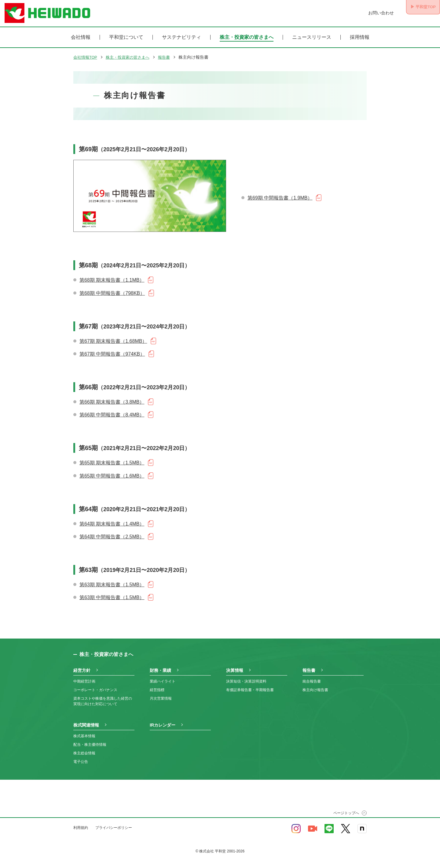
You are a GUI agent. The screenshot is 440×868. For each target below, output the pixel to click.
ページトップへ (346, 808)
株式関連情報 (86, 720)
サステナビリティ (182, 37)
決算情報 (235, 666)
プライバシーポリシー (114, 823)
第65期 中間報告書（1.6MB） (112, 472)
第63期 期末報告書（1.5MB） (112, 580)
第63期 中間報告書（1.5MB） (112, 593)
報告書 (170, 57)
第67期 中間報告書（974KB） (112, 350)
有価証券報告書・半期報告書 (250, 685)
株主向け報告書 (315, 685)
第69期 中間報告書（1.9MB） (280, 196)
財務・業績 (160, 666)
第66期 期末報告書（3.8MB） (112, 398)
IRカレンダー (163, 720)
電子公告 (81, 757)
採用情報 (360, 37)
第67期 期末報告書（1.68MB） (113, 337)
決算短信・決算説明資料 (246, 677)
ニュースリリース (312, 37)
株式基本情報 (84, 731)
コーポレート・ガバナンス (95, 685)
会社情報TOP (86, 57)
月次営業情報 (161, 694)
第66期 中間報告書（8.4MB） (112, 410)
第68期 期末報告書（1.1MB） (112, 276)
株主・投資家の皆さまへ (247, 37)
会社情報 (81, 37)
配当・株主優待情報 (90, 740)
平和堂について (126, 37)
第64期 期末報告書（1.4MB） (112, 520)
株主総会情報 (84, 749)
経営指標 (157, 685)
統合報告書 (312, 677)
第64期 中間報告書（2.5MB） (112, 532)
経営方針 (82, 666)
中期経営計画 (84, 677)
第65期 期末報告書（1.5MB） (112, 458)
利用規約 (81, 823)
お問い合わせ (372, 13)
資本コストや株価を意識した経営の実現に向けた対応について (103, 697)
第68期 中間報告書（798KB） (112, 289)
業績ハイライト (163, 677)
